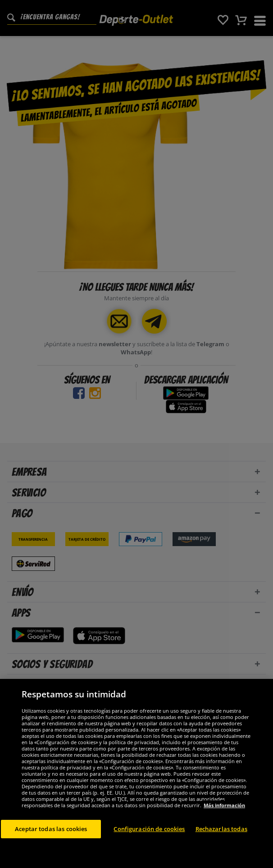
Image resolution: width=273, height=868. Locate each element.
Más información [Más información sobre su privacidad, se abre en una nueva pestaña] (224, 838)
